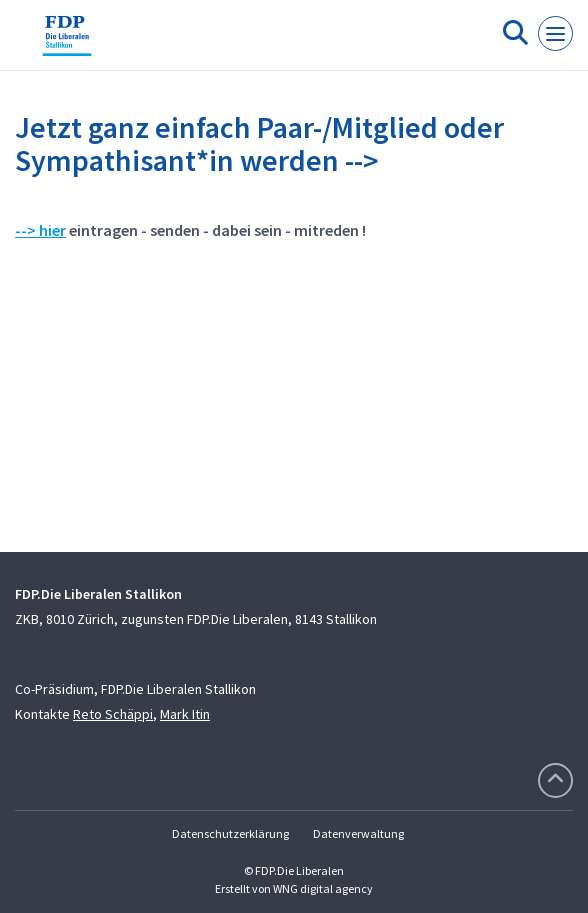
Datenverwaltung (358, 833)
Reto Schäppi (113, 714)
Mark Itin (185, 714)
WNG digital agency (323, 888)
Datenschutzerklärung (230, 833)
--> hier (40, 230)
